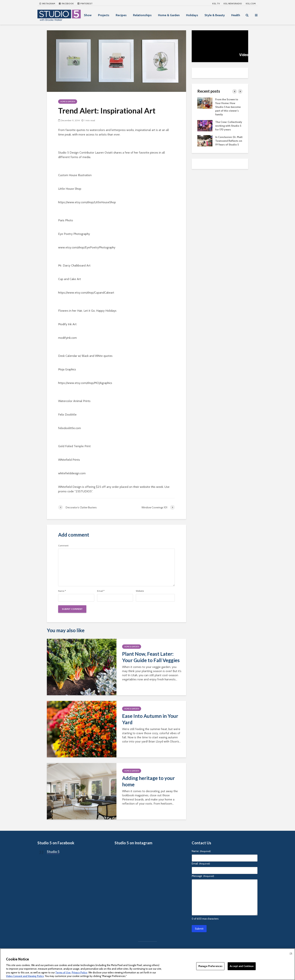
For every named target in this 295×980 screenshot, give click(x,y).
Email (101, 591)
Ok (291, 953)
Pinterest (85, 3)
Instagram (47, 3)
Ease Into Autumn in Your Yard (150, 719)
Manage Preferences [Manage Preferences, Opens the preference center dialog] (210, 966)
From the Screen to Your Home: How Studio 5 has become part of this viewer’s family (228, 107)
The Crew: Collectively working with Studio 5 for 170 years (229, 126)
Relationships (142, 15)
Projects (104, 15)
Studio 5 (53, 852)
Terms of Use (63, 972)
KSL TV (216, 3)
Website (140, 591)
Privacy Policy (79, 972)
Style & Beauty (215, 15)
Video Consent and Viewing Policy (25, 976)
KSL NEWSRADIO (233, 3)
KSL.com (251, 3)
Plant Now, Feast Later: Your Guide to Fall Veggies (151, 657)
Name (62, 591)
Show (88, 15)
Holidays (192, 15)
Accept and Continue (242, 966)
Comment (63, 546)
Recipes (121, 15)
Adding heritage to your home (148, 781)
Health (236, 15)
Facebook (66, 3)
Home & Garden (169, 15)
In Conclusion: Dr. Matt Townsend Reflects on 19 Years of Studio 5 (229, 141)
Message (203, 876)
